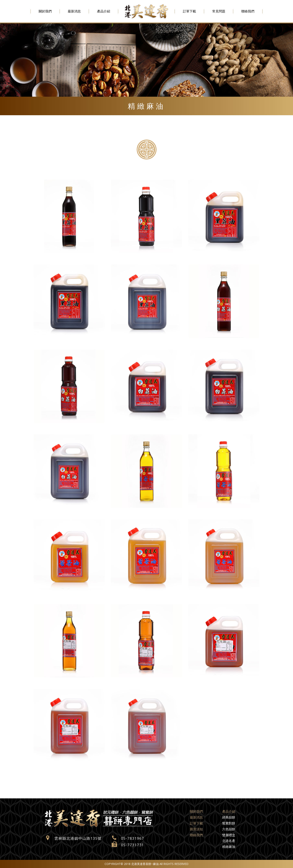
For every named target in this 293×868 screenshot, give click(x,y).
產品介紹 (104, 11)
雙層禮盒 (229, 835)
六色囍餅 (229, 829)
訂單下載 (189, 11)
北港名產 (229, 841)
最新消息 (74, 11)
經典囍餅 (229, 817)
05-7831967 (133, 838)
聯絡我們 (248, 11)
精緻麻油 (229, 847)
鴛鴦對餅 (229, 823)
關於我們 (45, 11)
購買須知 (196, 829)
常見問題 (219, 11)
